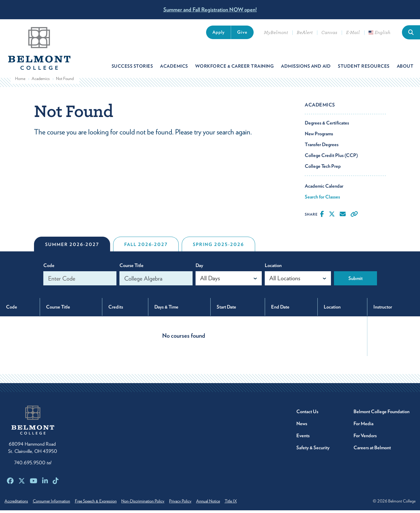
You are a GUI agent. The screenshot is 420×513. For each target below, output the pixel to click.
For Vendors (365, 438)
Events (303, 438)
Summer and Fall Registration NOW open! (210, 9)
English (380, 32)
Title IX (242, 504)
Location (273, 268)
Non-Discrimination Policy (148, 504)
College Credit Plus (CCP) (331, 158)
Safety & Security (313, 450)
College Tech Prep (323, 169)
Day (199, 268)
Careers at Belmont (372, 450)
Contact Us (307, 414)
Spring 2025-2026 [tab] (218, 247)
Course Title (131, 268)
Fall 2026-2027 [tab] (146, 247)
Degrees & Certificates (327, 126)
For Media (363, 426)
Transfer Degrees (322, 147)
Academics (41, 81)
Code (49, 268)
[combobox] (229, 281)
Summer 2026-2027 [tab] (72, 247)
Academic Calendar (324, 189)
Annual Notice (217, 504)
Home (20, 81)
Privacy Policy (188, 504)
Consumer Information (53, 504)
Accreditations (16, 504)
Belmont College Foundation (381, 414)
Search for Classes (322, 200)
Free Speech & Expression (99, 504)
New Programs (319, 136)
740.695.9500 (33, 465)
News (302, 426)
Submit (355, 281)
